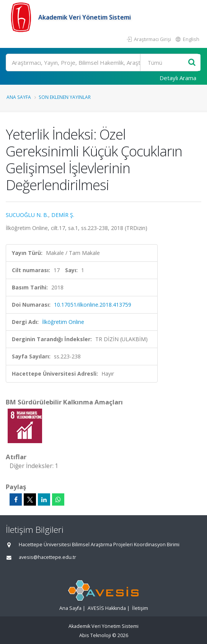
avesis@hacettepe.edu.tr (47, 557)
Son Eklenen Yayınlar (65, 97)
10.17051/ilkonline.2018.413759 (93, 305)
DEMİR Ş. (63, 215)
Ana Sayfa (19, 97)
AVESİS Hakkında (107, 608)
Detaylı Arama (178, 78)
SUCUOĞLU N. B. (27, 215)
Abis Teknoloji (95, 635)
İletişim (140, 608)
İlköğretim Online (63, 322)
